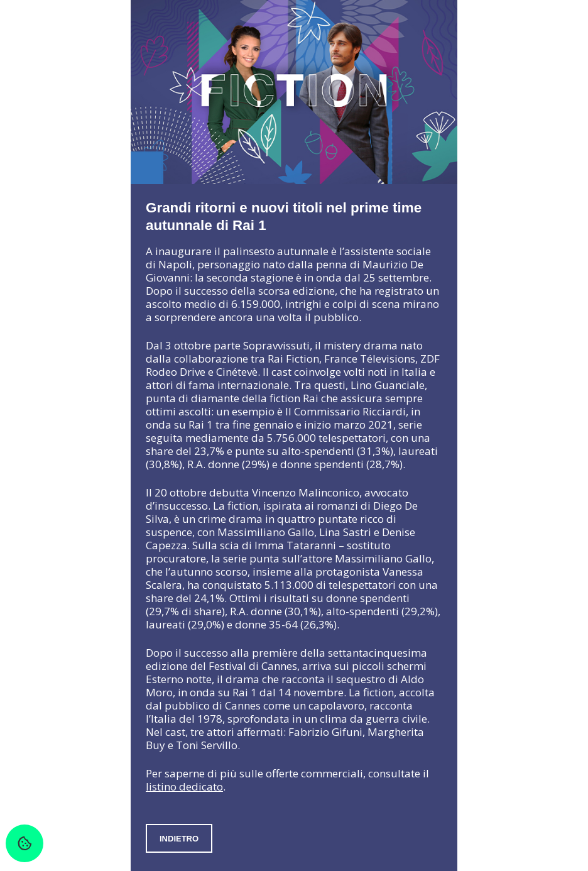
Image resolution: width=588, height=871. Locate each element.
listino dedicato (184, 786)
